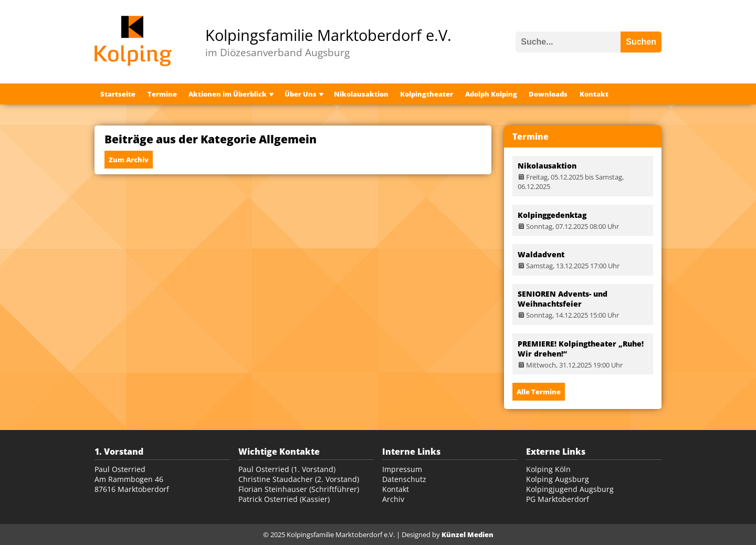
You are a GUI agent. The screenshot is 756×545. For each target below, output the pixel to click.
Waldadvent (541, 254)
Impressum (402, 469)
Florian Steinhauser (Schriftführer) (299, 489)
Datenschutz (404, 479)
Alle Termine (539, 392)
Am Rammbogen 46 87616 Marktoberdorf (132, 484)
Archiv (393, 499)
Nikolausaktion (361, 94)
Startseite (118, 94)
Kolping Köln (548, 469)
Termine (162, 94)
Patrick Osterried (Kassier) (284, 499)
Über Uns (301, 94)
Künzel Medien (468, 534)
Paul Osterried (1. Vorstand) (287, 469)
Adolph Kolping (491, 94)
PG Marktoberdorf (558, 499)
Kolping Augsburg (558, 479)
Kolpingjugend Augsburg (570, 489)
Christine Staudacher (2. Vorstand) (299, 479)
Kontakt (594, 94)
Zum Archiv (129, 160)
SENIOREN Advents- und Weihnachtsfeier (563, 299)
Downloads (548, 94)
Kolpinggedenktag (552, 215)
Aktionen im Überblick (228, 94)
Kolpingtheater (427, 94)
